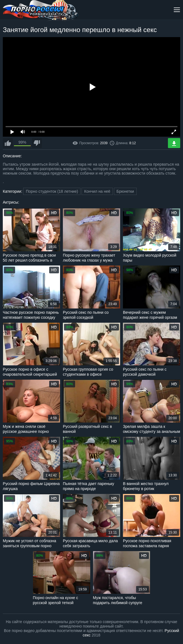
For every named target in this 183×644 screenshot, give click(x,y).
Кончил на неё (97, 191)
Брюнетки (125, 191)
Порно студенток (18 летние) (52, 191)
